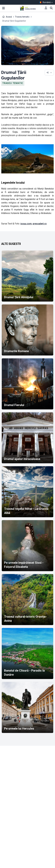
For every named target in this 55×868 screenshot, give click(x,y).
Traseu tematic (22, 17)
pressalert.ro (40, 224)
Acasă (9, 17)
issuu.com (26, 224)
